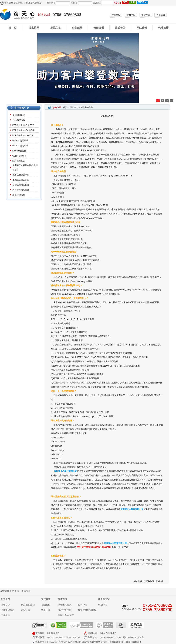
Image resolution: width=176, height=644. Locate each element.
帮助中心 (131, 15)
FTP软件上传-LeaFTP (23, 135)
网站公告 (26, 610)
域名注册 (34, 28)
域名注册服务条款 (21, 175)
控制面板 (116, 15)
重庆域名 (26, 591)
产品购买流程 (19, 120)
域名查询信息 (65, 605)
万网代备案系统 (66, 615)
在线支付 (46, 605)
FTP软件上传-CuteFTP (23, 125)
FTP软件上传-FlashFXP (24, 130)
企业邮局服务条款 (21, 185)
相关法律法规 (19, 195)
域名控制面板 (65, 610)
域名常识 (5, 605)
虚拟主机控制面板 (87, 610)
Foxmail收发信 (19, 151)
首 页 (13, 28)
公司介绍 (83, 605)
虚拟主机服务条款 (21, 180)
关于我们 (161, 15)
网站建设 (142, 28)
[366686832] (53, 633)
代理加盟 (163, 28)
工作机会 (5, 615)
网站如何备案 (19, 115)
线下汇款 (46, 610)
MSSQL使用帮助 (20, 141)
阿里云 (16, 591)
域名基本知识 (19, 161)
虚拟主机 (56, 28)
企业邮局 (77, 28)
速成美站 (120, 28)
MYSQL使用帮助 (20, 146)
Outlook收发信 (19, 156)
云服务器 (99, 28)
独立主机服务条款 (21, 190)
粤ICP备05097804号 (133, 637)
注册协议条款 (8, 610)
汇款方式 (146, 15)
